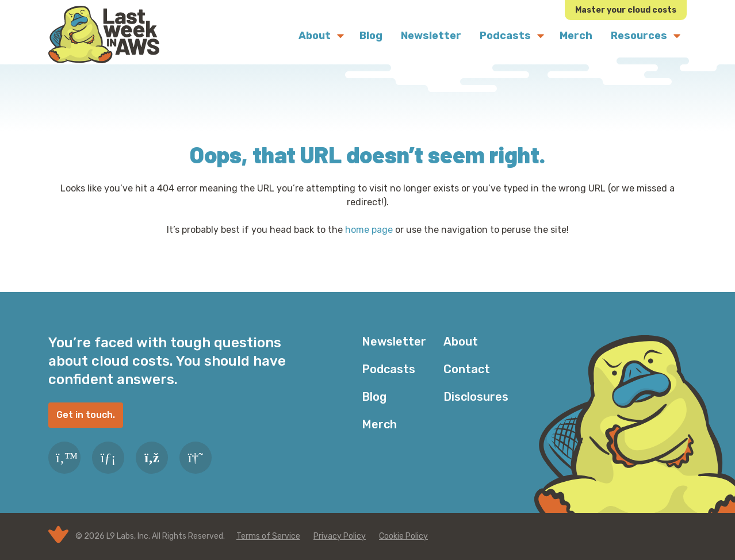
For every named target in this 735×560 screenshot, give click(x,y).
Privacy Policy (340, 536)
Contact (467, 369)
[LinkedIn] (108, 458)
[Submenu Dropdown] (340, 36)
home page (369, 230)
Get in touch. (86, 415)
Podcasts (388, 369)
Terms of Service (268, 536)
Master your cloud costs (626, 10)
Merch (379, 424)
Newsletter (394, 342)
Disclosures (476, 397)
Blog (374, 397)
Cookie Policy (403, 536)
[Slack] (196, 458)
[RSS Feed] (152, 458)
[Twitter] (64, 458)
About (461, 342)
